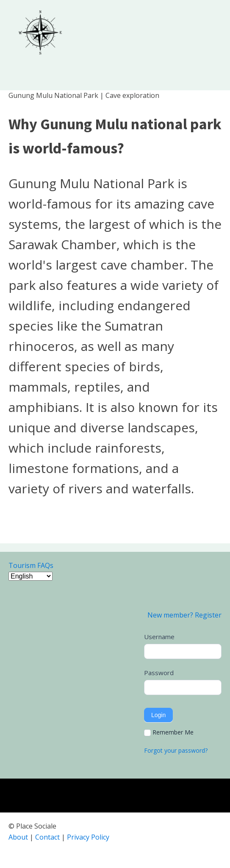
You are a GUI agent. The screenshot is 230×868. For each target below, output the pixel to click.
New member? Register (184, 615)
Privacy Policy (88, 837)
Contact (47, 837)
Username (159, 637)
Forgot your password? (176, 750)
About (18, 837)
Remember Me (169, 732)
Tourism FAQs (31, 565)
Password (159, 673)
